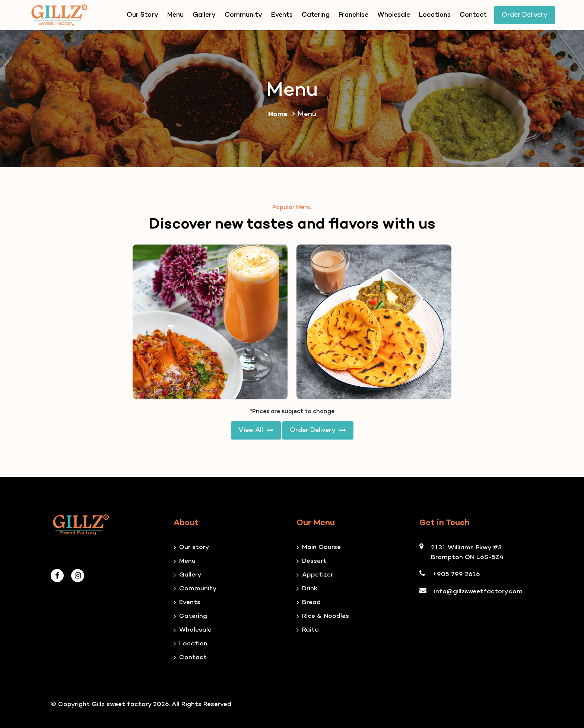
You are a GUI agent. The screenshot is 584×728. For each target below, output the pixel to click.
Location (193, 644)
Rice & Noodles (326, 616)
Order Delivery (525, 15)
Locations (435, 15)
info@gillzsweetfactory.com (478, 592)
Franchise (353, 15)
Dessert (314, 561)
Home (283, 114)
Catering (316, 15)
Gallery (204, 15)
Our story (194, 547)
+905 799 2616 (456, 575)
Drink (310, 589)
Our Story (142, 15)
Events (282, 15)
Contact (473, 15)
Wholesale (394, 15)
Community (243, 15)
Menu (175, 15)
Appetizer (318, 575)
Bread (311, 603)
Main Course (321, 547)
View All (256, 430)
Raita (310, 630)
